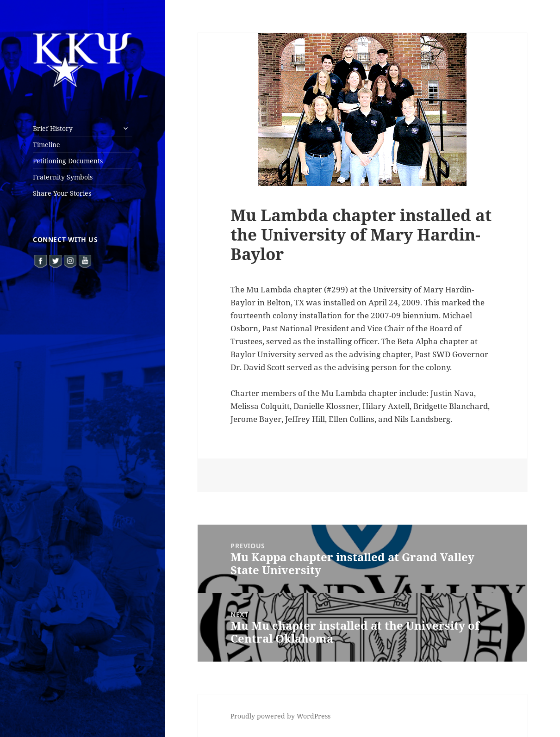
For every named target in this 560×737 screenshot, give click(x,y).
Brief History (53, 128)
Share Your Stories (62, 193)
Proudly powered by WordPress (280, 716)
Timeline (47, 145)
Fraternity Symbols (63, 177)
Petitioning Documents (68, 161)
